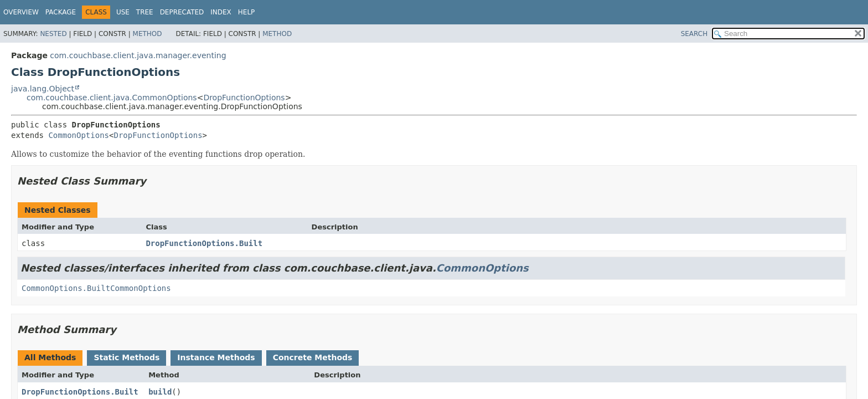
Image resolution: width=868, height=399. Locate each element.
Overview (21, 12)
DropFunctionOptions (244, 98)
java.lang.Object (43, 89)
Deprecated (182, 12)
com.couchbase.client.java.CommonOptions (112, 98)
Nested (53, 34)
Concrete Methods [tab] (313, 357)
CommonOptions (79, 135)
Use (123, 12)
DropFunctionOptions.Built (204, 243)
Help (247, 12)
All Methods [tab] (50, 357)
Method (148, 34)
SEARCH (694, 34)
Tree (145, 12)
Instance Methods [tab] (216, 357)
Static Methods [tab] (126, 357)
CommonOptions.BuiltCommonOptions (96, 288)
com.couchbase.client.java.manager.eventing (138, 55)
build (160, 392)
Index (221, 12)
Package (61, 12)
